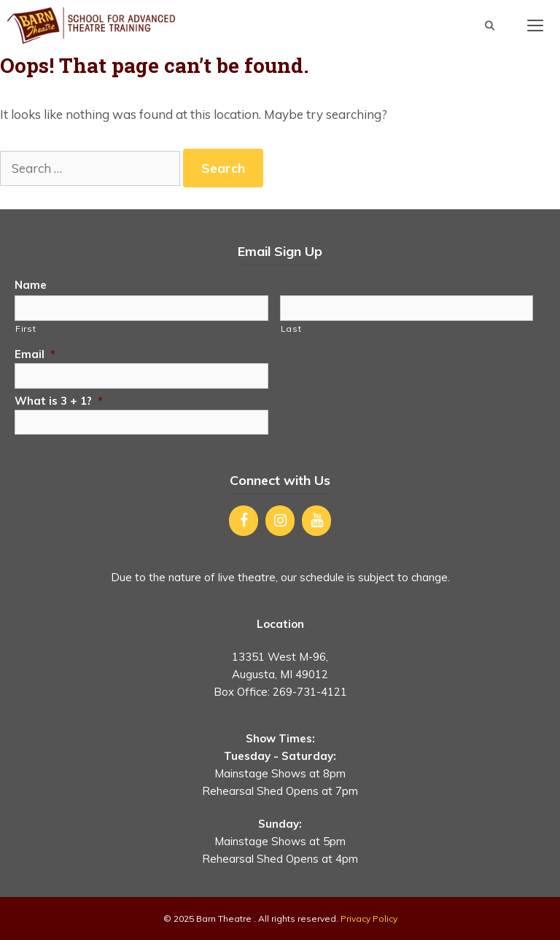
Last (291, 329)
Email (35, 354)
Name (31, 285)
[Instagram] (280, 521)
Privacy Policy (369, 918)
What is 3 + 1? (59, 401)
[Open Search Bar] (490, 26)
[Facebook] (244, 521)
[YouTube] (316, 521)
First (26, 329)
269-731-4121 (310, 692)
